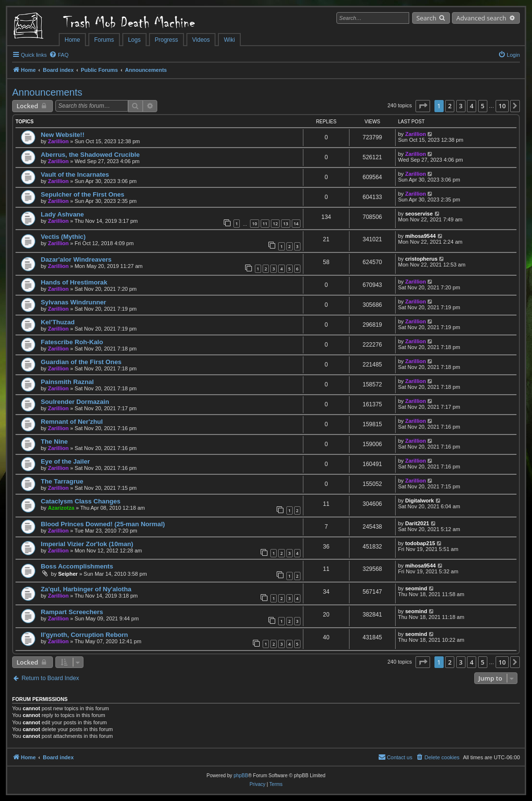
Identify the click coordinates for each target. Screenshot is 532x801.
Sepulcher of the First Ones (83, 194)
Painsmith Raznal (67, 382)
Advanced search (481, 18)
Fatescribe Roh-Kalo (72, 342)
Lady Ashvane (62, 214)
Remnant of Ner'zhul (72, 422)
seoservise (419, 214)
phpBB (241, 776)
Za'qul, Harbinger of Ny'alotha (86, 589)
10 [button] (502, 106)
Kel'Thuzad (58, 322)
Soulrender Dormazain (75, 402)
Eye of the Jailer (65, 461)
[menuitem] (59, 55)
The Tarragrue (62, 481)
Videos (201, 40)
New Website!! (63, 135)
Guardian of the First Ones (81, 362)
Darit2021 (417, 523)
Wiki (229, 40)
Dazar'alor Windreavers (76, 259)
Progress (166, 40)
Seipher (68, 574)
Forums (104, 40)
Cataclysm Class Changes (81, 501)
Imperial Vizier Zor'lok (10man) (87, 544)
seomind (416, 588)
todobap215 (420, 543)
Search (426, 18)
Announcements (47, 92)
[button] (423, 106)
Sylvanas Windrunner (74, 302)
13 (285, 224)
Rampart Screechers (72, 612)
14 (296, 224)
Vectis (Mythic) (63, 237)
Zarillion (58, 141)
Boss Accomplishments (77, 566)
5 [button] (483, 106)
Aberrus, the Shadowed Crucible (90, 155)
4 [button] (472, 106)
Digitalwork (420, 501)
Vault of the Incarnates (75, 175)
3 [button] (461, 106)
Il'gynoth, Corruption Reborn (84, 635)
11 (265, 224)
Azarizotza (61, 508)
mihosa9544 (421, 236)
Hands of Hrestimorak (74, 282)
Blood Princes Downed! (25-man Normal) (103, 524)
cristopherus (422, 259)
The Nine (54, 442)
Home (72, 40)
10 (254, 224)
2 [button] (450, 106)
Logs (134, 40)
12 (275, 224)
